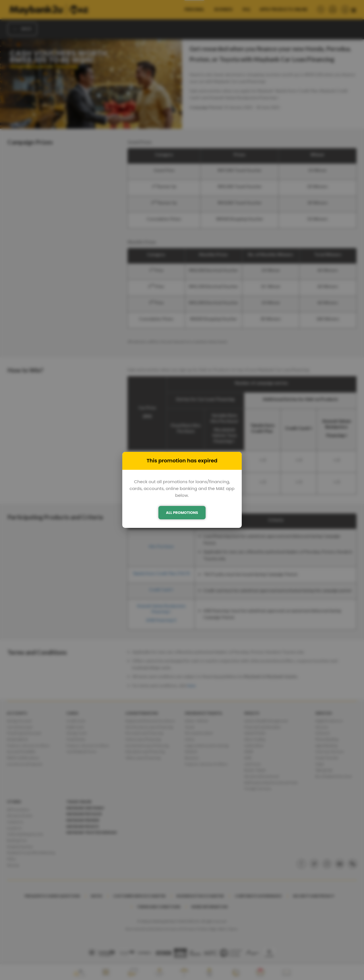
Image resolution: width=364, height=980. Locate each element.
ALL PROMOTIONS (182, 513)
